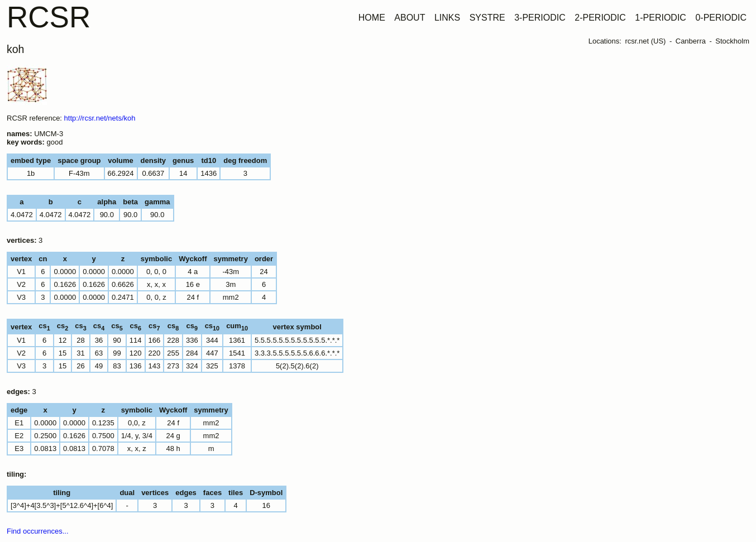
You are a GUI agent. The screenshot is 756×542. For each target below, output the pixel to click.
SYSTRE (487, 18)
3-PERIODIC (540, 18)
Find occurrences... (38, 531)
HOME (372, 18)
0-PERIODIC (721, 18)
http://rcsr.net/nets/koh (100, 118)
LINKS (447, 18)
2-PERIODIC (600, 18)
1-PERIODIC (661, 18)
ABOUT (410, 18)
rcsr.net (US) (645, 41)
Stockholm (732, 41)
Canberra (691, 41)
